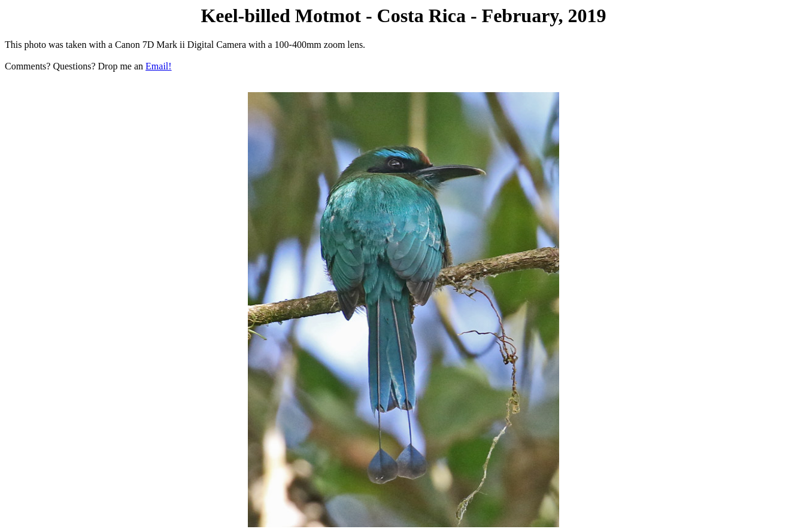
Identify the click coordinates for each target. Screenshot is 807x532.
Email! (159, 66)
